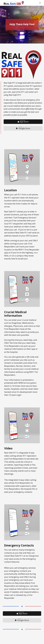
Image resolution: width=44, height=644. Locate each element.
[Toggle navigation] (40, 3)
